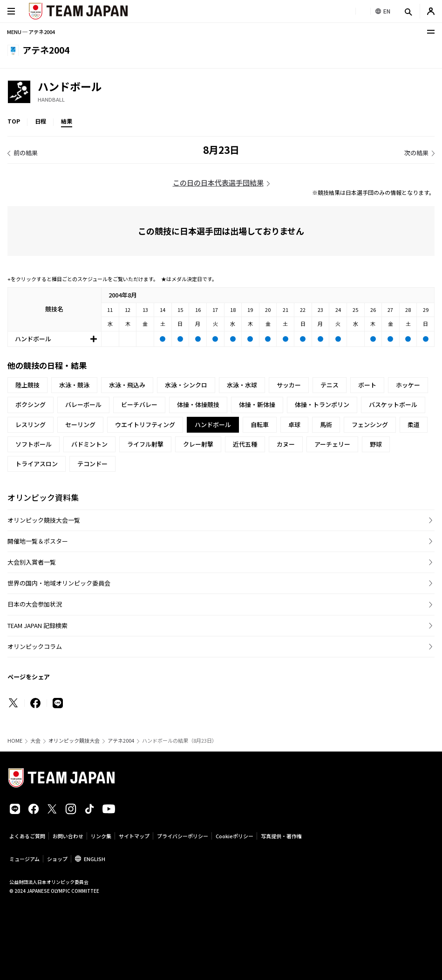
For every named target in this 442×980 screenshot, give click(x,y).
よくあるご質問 (27, 836)
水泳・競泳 (74, 385)
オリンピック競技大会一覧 (44, 520)
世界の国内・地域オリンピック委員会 (59, 583)
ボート (367, 385)
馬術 (326, 424)
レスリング (31, 424)
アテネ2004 (121, 741)
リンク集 (101, 836)
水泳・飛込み (127, 385)
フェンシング (370, 424)
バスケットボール (393, 404)
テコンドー (92, 464)
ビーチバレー (139, 404)
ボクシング (31, 404)
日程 (41, 121)
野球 (376, 444)
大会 (35, 741)
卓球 (294, 424)
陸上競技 (27, 385)
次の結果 (416, 153)
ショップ (57, 859)
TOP (14, 121)
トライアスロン (37, 464)
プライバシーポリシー (183, 836)
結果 (67, 121)
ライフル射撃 (145, 444)
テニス (330, 385)
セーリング (80, 424)
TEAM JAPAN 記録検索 (37, 625)
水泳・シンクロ (186, 385)
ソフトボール (34, 444)
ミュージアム (24, 859)
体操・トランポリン (322, 404)
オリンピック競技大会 (74, 741)
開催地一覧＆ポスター (38, 541)
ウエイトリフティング (145, 424)
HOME (15, 741)
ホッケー (408, 385)
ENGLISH (95, 859)
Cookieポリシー (235, 836)
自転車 (260, 424)
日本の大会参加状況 (35, 604)
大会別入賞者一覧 (32, 562)
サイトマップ (134, 836)
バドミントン (89, 444)
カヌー (286, 444)
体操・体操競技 (198, 404)
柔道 (414, 424)
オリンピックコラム (35, 646)
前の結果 (26, 153)
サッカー (289, 385)
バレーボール (83, 404)
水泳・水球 (242, 385)
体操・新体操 (257, 404)
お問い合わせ (68, 836)
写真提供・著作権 (281, 836)
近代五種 (245, 444)
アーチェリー (332, 444)
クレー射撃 (198, 444)
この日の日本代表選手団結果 (218, 183)
